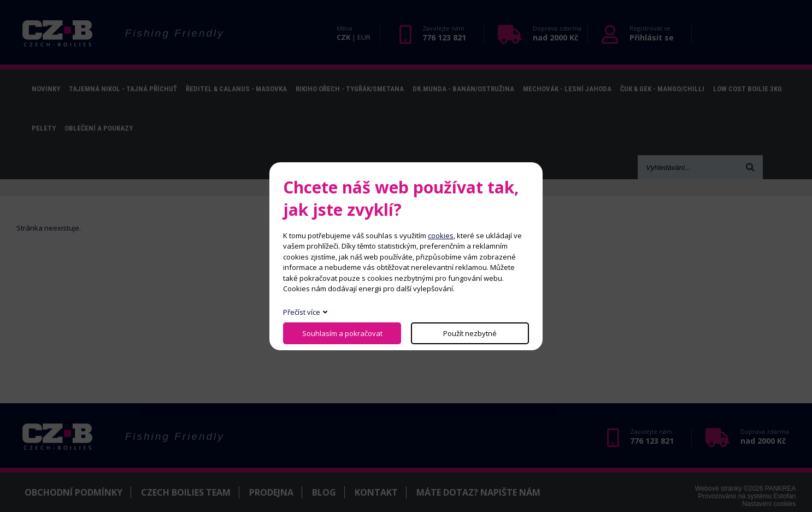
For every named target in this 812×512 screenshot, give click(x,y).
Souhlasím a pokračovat (342, 333)
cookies (441, 236)
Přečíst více (302, 312)
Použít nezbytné (470, 333)
